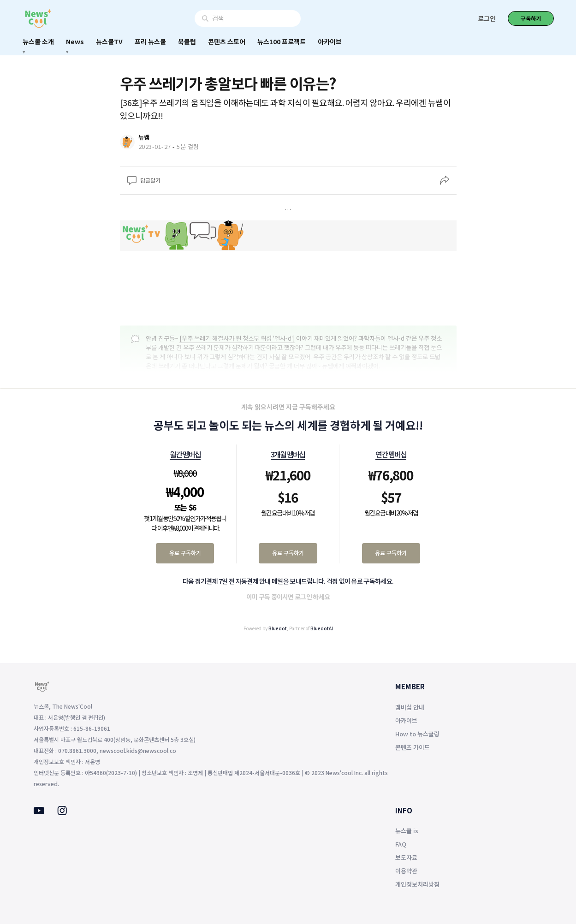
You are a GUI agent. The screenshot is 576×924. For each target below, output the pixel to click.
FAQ (401, 844)
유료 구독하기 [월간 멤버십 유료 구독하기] (185, 553)
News (75, 41)
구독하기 (531, 18)
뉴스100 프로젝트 (282, 41)
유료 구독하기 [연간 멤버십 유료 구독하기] (391, 553)
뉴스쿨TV (109, 41)
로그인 (487, 18)
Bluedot (278, 628)
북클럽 (187, 41)
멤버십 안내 (410, 707)
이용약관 (406, 871)
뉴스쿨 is (407, 831)
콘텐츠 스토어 (227, 41)
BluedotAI (322, 628)
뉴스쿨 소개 (38, 41)
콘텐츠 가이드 (413, 747)
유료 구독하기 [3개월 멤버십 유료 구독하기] (288, 553)
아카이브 (330, 41)
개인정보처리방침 (417, 884)
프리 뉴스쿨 (150, 41)
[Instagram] (62, 812)
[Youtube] (39, 811)
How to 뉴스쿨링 (417, 734)
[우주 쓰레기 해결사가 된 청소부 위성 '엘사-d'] (237, 338)
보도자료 (406, 857)
